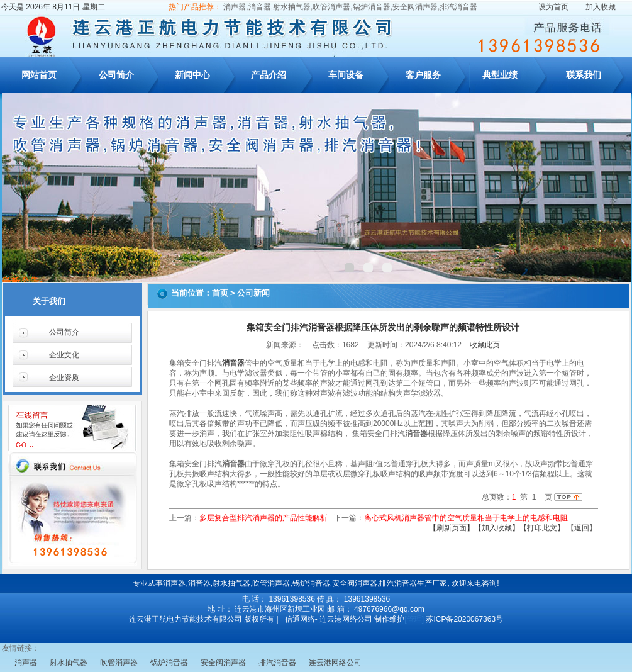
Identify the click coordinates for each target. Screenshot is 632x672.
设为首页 (553, 7)
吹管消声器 (119, 663)
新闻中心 (192, 75)
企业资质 (64, 378)
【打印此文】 (542, 528)
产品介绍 (269, 75)
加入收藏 (601, 7)
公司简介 (116, 75)
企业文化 (64, 355)
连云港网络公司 (335, 663)
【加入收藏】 (497, 528)
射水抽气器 (69, 663)
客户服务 (423, 75)
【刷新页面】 (452, 528)
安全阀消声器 (223, 663)
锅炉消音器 (169, 663)
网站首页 (39, 75)
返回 (582, 528)
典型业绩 (500, 75)
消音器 (233, 363)
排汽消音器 (277, 663)
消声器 (26, 663)
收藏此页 (485, 345)
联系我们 (584, 75)
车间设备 (346, 75)
